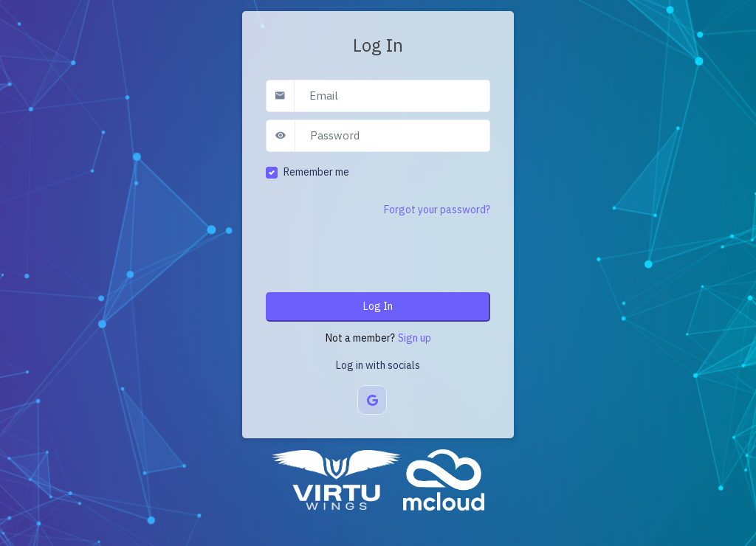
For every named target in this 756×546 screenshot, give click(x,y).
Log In (378, 306)
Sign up (415, 338)
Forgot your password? (437, 210)
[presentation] (378, 252)
